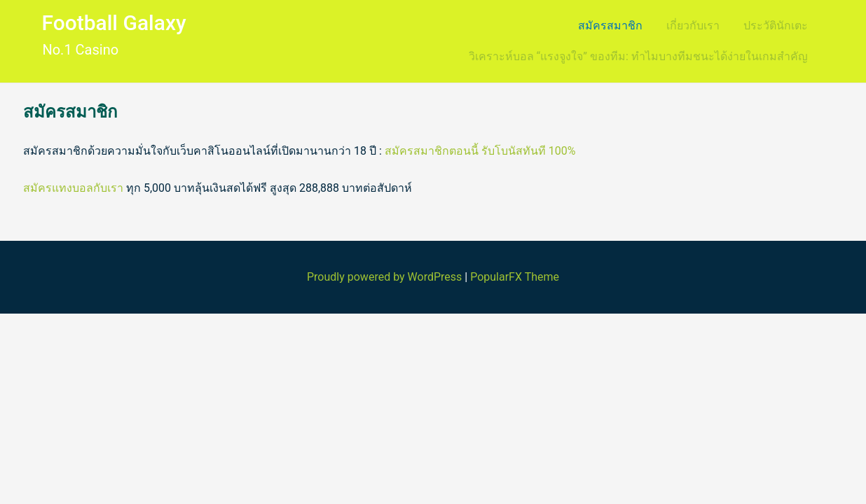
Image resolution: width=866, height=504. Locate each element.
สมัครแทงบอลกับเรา (73, 188)
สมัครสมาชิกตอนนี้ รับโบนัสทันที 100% (480, 151)
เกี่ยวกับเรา (693, 26)
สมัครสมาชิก (610, 26)
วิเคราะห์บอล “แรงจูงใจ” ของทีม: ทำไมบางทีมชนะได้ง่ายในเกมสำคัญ (638, 56)
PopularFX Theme (515, 277)
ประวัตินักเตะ (776, 26)
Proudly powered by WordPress (386, 277)
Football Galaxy (114, 23)
